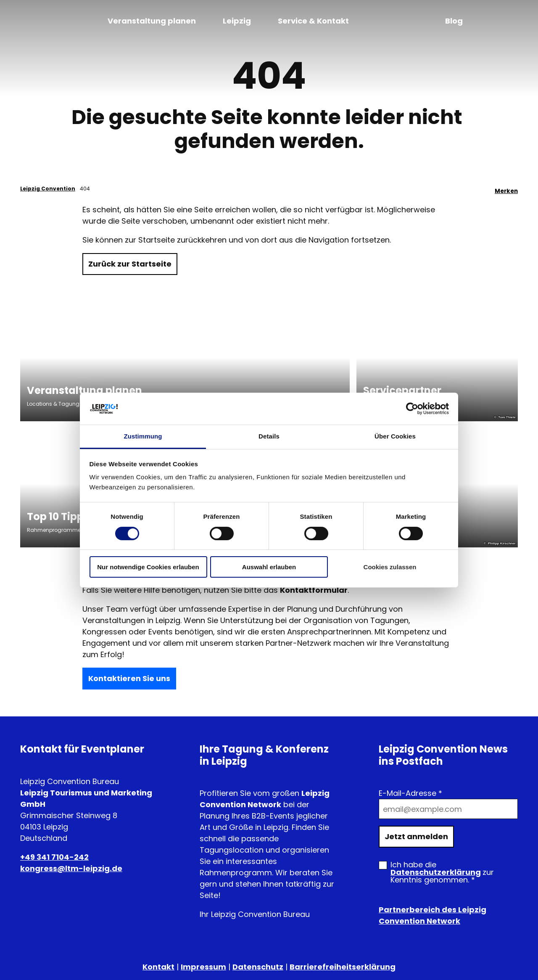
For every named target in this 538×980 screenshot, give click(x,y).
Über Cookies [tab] (395, 436)
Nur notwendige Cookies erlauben (148, 567)
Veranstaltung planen (152, 21)
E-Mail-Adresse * (410, 793)
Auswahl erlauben (269, 567)
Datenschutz (258, 967)
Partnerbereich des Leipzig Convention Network (433, 915)
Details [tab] (269, 436)
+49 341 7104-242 (54, 857)
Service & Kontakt (313, 21)
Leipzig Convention (48, 189)
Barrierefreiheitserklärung (343, 967)
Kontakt (158, 967)
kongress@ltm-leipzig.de (71, 868)
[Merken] (506, 189)
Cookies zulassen (390, 567)
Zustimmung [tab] (143, 436)
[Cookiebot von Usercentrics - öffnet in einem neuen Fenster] (412, 409)
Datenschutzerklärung (436, 872)
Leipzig (237, 21)
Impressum (203, 967)
